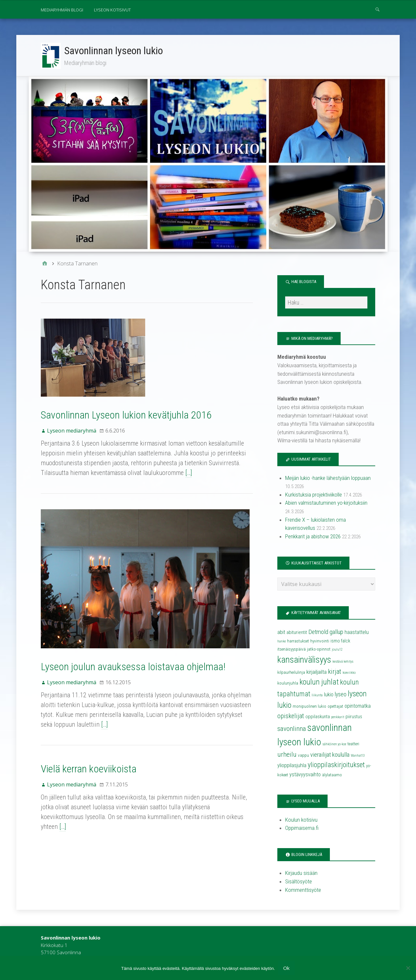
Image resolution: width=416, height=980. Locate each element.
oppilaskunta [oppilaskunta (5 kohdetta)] (318, 717)
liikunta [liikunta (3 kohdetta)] (317, 696)
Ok (287, 968)
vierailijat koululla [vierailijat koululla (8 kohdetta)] (330, 755)
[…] (189, 473)
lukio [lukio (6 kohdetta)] (329, 695)
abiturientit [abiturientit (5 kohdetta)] (297, 633)
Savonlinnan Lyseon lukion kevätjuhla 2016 (126, 416)
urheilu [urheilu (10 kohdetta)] (287, 755)
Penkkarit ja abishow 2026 (313, 537)
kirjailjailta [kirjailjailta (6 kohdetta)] (316, 673)
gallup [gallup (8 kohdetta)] (336, 633)
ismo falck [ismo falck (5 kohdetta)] (340, 641)
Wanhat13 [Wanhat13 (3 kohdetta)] (358, 756)
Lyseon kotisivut (112, 10)
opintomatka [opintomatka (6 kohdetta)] (358, 707)
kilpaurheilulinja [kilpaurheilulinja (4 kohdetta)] (291, 673)
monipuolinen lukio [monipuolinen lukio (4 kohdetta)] (309, 707)
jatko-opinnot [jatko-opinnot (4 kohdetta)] (319, 650)
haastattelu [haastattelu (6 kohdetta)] (357, 633)
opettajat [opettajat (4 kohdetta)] (335, 707)
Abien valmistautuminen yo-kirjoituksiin (326, 503)
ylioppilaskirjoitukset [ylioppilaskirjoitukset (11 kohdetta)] (336, 765)
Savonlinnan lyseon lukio (114, 51)
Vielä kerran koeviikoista (89, 769)
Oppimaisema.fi (302, 829)
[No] (408, 968)
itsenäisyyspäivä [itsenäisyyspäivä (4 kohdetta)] (292, 650)
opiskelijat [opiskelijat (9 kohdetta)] (291, 717)
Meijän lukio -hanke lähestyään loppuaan (328, 479)
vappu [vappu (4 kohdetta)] (303, 756)
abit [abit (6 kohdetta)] (281, 633)
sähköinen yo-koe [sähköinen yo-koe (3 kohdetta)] (334, 745)
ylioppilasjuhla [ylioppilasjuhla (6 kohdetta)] (292, 766)
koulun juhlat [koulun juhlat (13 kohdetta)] (319, 683)
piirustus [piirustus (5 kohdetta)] (354, 717)
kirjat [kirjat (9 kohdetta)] (335, 672)
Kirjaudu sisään (301, 874)
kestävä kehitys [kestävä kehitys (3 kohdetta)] (343, 662)
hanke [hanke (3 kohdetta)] (282, 642)
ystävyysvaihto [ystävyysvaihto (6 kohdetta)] (305, 775)
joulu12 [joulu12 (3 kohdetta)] (337, 650)
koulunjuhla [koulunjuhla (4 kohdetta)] (288, 684)
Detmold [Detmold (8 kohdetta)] (318, 633)
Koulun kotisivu (301, 820)
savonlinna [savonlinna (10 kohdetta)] (292, 729)
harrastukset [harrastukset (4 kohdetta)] (298, 642)
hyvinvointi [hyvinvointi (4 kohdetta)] (320, 642)
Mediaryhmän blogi (62, 10)
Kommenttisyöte (303, 890)
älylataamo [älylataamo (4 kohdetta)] (332, 775)
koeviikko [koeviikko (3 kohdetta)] (349, 673)
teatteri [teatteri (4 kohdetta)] (353, 744)
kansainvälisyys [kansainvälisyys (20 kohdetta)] (304, 660)
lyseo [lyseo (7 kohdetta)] (341, 695)
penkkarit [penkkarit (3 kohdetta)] (338, 718)
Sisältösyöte (299, 882)
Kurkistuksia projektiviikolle (314, 495)
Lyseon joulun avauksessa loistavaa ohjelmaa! (133, 667)
